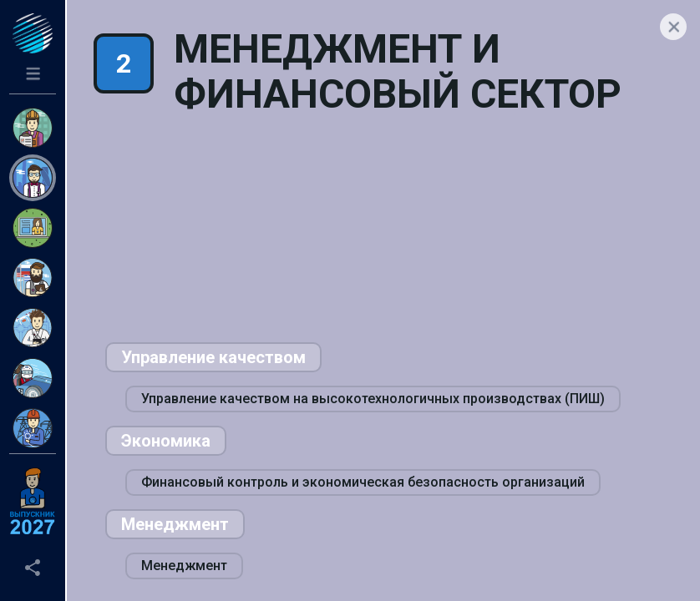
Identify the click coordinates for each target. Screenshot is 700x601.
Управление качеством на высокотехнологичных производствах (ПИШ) (373, 399)
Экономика (166, 441)
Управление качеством (213, 357)
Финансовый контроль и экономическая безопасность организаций (363, 482)
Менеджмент (175, 524)
